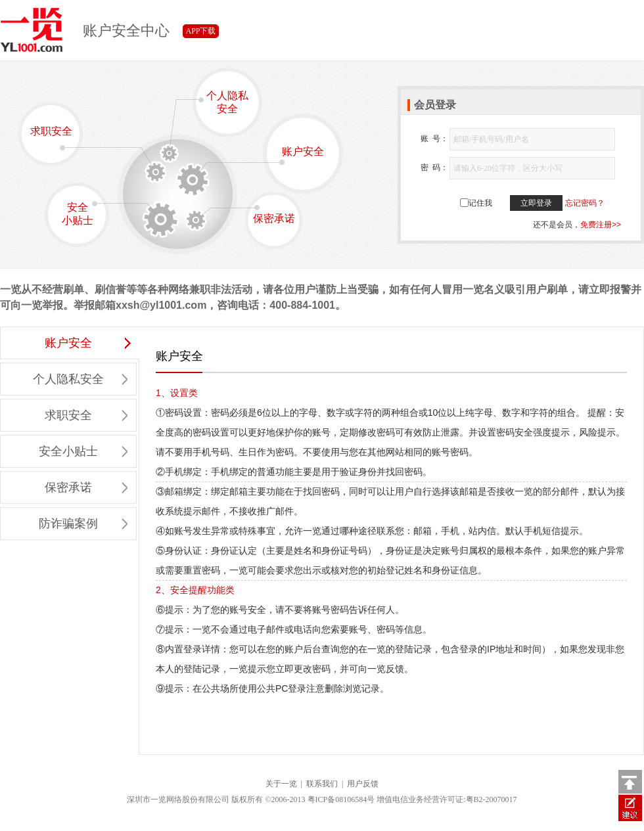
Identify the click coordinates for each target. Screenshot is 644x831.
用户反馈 (363, 784)
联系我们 (322, 784)
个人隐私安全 (220, 102)
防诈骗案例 (83, 524)
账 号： (434, 139)
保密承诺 (271, 214)
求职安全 (55, 138)
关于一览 (281, 784)
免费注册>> (601, 225)
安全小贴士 (84, 213)
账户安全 (294, 155)
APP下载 (200, 31)
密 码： (434, 168)
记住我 (480, 203)
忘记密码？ (585, 203)
